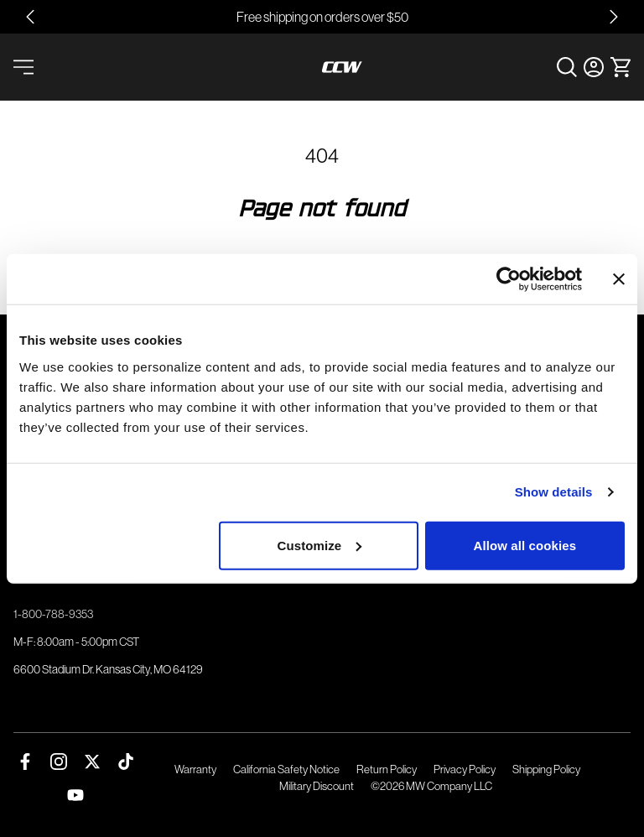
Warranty (195, 769)
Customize (320, 545)
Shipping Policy (546, 769)
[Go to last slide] (30, 17)
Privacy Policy (465, 769)
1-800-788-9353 (53, 614)
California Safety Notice (286, 769)
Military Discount (317, 786)
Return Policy (387, 769)
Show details (554, 492)
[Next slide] (614, 17)
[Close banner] (619, 279)
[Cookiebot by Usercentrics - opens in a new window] (509, 279)
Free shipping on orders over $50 (322, 17)
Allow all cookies (525, 545)
